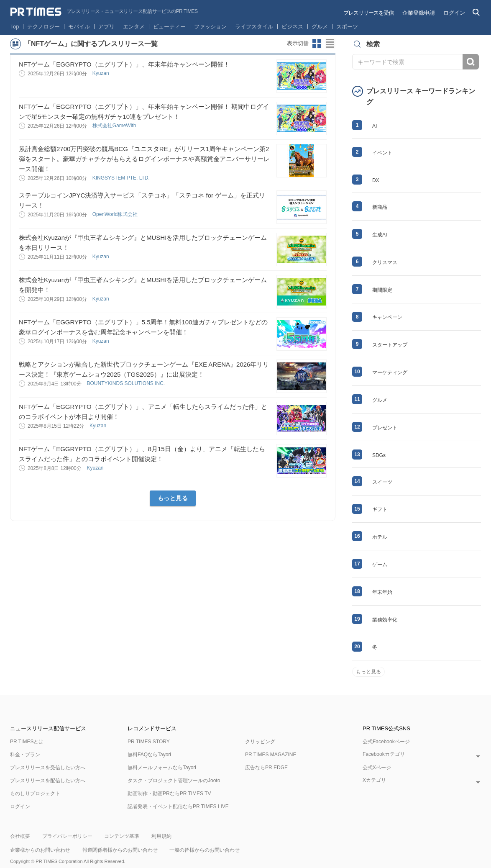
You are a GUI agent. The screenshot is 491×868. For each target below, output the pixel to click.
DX (376, 180)
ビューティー (169, 27)
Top (15, 27)
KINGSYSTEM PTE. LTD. (122, 178)
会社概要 (20, 836)
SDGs (379, 455)
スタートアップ (390, 345)
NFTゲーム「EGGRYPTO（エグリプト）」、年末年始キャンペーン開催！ (124, 64)
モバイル (79, 27)
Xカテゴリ (374, 780)
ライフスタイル (254, 27)
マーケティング (390, 372)
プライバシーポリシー (67, 836)
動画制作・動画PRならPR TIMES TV (169, 794)
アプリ (106, 27)
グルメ (320, 27)
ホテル (380, 537)
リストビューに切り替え (330, 44)
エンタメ (134, 27)
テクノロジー (43, 27)
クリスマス (385, 262)
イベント (382, 153)
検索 (471, 62)
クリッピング (260, 742)
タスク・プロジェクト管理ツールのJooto (174, 781)
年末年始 (382, 592)
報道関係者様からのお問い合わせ (120, 850)
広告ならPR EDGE (266, 768)
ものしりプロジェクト (35, 794)
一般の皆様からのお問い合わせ (205, 850)
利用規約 (161, 836)
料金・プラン (25, 755)
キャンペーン (387, 317)
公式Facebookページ (386, 742)
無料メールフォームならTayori (162, 768)
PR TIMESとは (27, 742)
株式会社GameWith (115, 126)
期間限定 (382, 290)
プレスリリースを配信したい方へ (48, 781)
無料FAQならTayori (149, 755)
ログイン (454, 13)
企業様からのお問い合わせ (40, 850)
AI (375, 126)
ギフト (380, 509)
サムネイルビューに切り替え (317, 44)
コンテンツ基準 (122, 836)
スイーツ (382, 482)
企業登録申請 (419, 13)
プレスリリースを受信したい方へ (48, 768)
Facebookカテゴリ (384, 754)
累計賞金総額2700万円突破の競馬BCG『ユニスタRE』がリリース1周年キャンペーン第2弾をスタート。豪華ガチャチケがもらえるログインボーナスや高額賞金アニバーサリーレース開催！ (144, 159)
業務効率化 (385, 620)
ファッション (210, 27)
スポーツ (347, 27)
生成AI (380, 235)
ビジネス (292, 27)
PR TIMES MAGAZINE (271, 755)
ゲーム (380, 565)
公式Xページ (377, 768)
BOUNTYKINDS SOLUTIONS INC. (126, 383)
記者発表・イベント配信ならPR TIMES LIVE (178, 806)
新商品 (380, 207)
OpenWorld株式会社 (116, 214)
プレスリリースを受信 (368, 13)
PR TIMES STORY (149, 742)
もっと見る (173, 498)
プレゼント (385, 428)
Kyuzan (101, 73)
